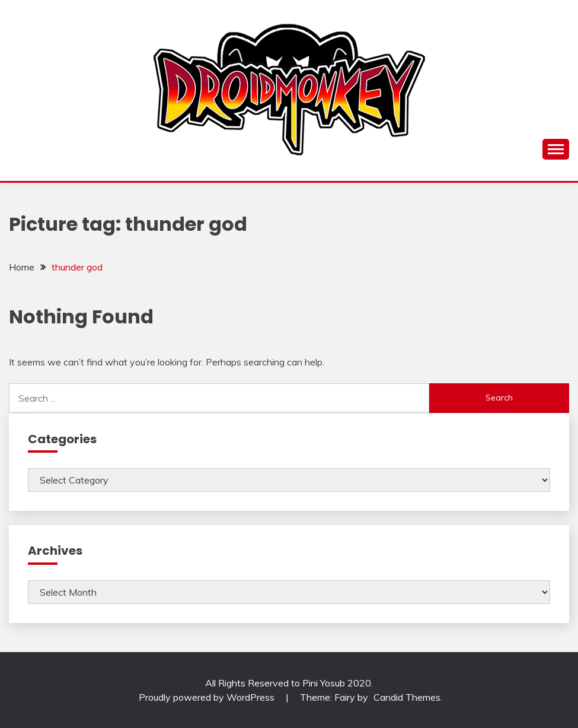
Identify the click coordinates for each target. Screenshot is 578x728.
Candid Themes (407, 697)
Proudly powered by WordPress (208, 697)
